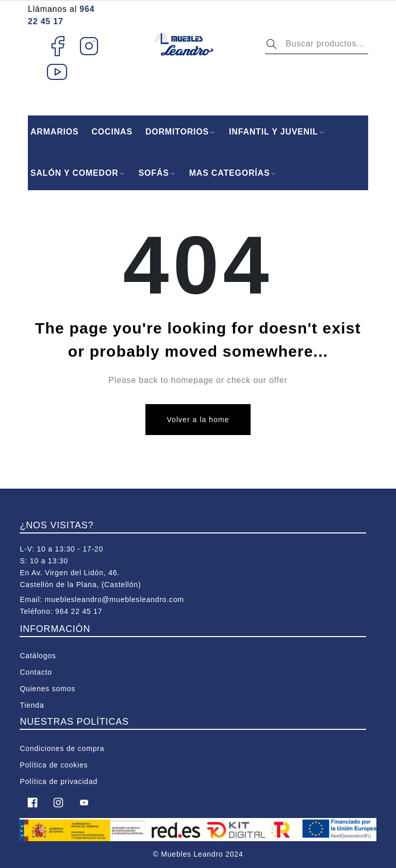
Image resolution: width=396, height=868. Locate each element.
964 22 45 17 (79, 611)
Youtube (57, 72)
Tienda (32, 705)
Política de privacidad (59, 781)
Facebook (57, 46)
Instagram (89, 46)
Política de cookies (54, 765)
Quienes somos (47, 689)
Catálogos (38, 656)
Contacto (36, 672)
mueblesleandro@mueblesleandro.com (114, 599)
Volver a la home (198, 420)
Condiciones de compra (62, 748)
